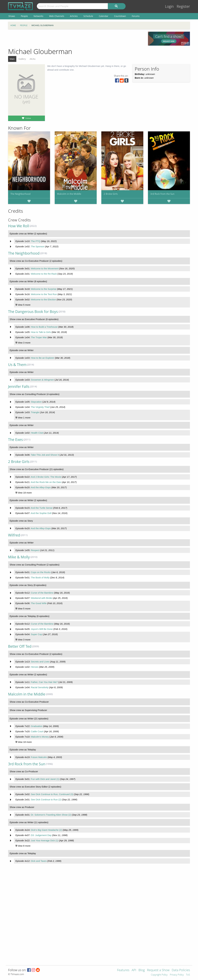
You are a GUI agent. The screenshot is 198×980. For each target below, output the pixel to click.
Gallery (22, 59)
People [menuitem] (24, 16)
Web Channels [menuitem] (57, 16)
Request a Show (158, 970)
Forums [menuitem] (136, 16)
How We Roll (19, 226)
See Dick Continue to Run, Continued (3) (52, 794)
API (134, 970)
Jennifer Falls (19, 387)
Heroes (35, 667)
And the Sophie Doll (41, 513)
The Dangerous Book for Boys (33, 312)
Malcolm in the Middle (69, 194)
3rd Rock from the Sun (162, 194)
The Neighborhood (20, 194)
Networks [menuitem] (38, 16)
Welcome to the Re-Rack (44, 274)
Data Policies (181, 970)
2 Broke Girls (111, 194)
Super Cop (37, 634)
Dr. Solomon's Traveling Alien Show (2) (51, 815)
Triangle (35, 412)
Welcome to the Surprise (44, 289)
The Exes (15, 440)
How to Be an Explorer (43, 358)
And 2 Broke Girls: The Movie (46, 477)
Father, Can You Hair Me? (44, 682)
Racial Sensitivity (40, 687)
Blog (142, 970)
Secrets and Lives (40, 662)
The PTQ (36, 241)
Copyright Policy (159, 975)
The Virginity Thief (40, 407)
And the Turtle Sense (42, 508)
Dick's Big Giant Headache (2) (46, 830)
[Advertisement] (76, 39)
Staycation (36, 402)
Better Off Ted (20, 646)
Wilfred (14, 535)
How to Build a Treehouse (44, 327)
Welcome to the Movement (45, 268)
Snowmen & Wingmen (42, 380)
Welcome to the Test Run (44, 294)
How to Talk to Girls (41, 332)
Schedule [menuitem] (88, 16)
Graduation (37, 726)
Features (123, 970)
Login (169, 6)
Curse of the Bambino (42, 593)
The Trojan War (39, 337)
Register (183, 6)
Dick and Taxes (39, 861)
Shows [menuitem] (12, 16)
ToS (188, 975)
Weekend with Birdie (41, 598)
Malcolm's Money (40, 737)
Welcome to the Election (43, 299)
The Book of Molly (40, 577)
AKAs (32, 59)
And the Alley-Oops (41, 487)
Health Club (37, 433)
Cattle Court (37, 731)
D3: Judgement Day (41, 835)
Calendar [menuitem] (104, 16)
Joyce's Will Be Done (42, 629)
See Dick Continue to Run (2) (46, 799)
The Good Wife (39, 603)
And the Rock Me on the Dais (46, 482)
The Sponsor (37, 246)
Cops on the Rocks (41, 572)
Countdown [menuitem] (120, 16)
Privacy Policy (177, 975)
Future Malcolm (39, 757)
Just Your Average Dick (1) (45, 840)
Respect (35, 550)
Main (12, 59)
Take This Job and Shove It (45, 455)
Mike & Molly (19, 557)
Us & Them (17, 365)
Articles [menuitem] (74, 16)
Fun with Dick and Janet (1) (45, 779)
